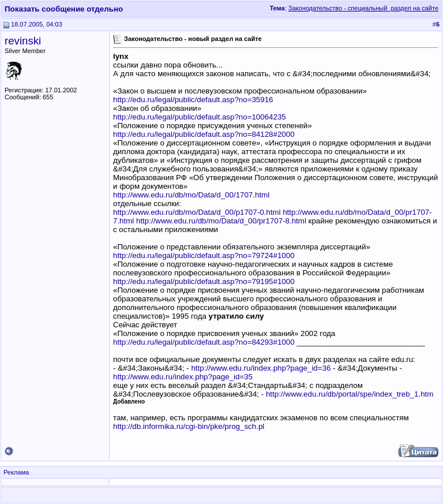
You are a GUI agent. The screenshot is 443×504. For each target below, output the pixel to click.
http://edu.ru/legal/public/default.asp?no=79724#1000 (204, 255)
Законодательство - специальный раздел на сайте (363, 8)
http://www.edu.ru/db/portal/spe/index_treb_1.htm (350, 394)
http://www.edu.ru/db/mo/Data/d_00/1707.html (191, 195)
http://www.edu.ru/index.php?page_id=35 (183, 377)
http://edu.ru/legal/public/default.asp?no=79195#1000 (204, 281)
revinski (23, 41)
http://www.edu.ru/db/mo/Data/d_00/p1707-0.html (197, 212)
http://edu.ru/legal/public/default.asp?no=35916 (193, 100)
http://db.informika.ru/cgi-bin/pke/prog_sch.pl (189, 426)
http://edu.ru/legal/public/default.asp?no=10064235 (200, 117)
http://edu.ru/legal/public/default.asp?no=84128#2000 (204, 134)
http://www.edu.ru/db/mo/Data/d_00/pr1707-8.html (221, 221)
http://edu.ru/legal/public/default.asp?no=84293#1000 (204, 342)
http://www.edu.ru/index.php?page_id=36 (261, 368)
